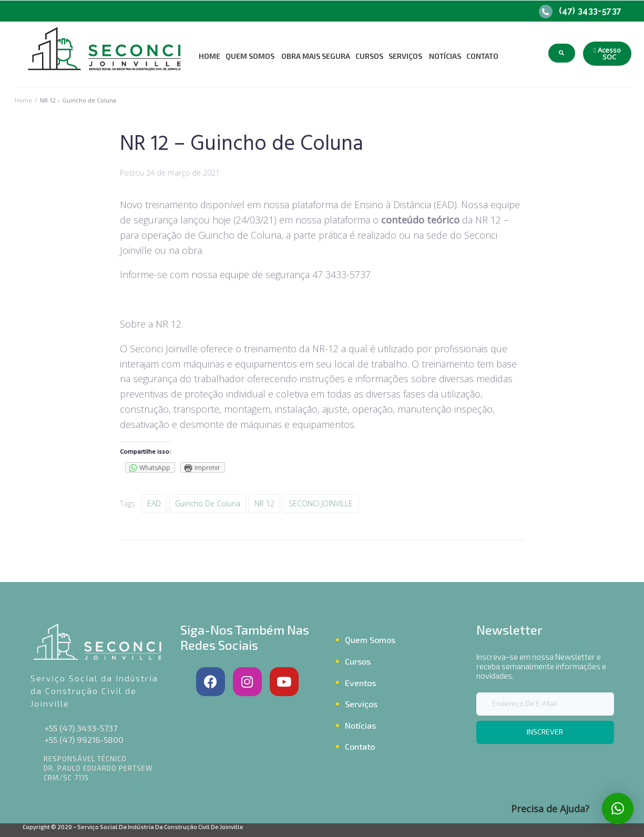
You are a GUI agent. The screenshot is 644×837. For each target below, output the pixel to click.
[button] (607, 54)
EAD (154, 503)
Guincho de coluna (208, 503)
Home (23, 100)
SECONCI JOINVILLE (321, 503)
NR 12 (264, 503)
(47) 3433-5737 (590, 11)
